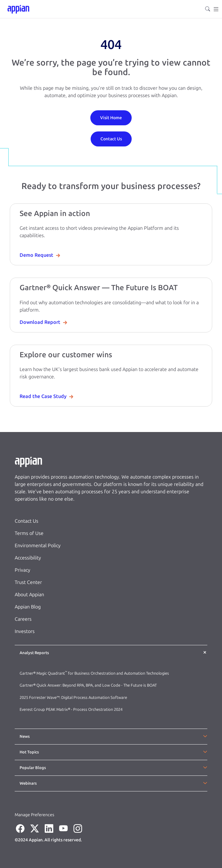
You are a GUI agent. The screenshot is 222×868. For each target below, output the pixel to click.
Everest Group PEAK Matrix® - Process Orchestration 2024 (71, 709)
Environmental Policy (38, 546)
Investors (25, 631)
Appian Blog (28, 607)
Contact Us (26, 521)
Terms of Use (29, 533)
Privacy (23, 570)
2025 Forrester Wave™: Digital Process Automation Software (73, 697)
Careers (23, 619)
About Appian (29, 595)
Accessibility (28, 558)
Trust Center (28, 582)
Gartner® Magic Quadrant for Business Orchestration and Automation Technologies (94, 673)
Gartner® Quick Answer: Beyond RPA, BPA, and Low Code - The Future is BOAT (88, 685)
